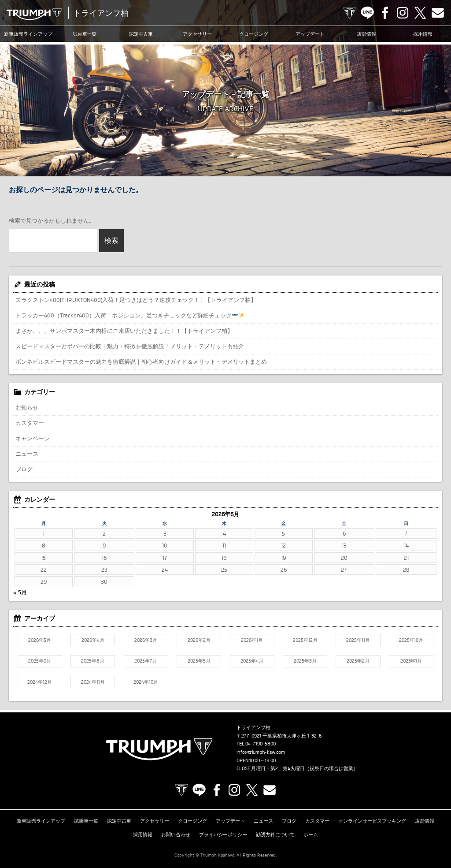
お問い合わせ (176, 834)
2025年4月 (252, 661)
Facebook (385, 13)
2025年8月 (93, 661)
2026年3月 (146, 640)
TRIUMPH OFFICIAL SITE (350, 13)
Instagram (403, 13)
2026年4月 (93, 640)
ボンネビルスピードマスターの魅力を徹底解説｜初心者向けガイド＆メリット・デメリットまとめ (141, 361)
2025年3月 (305, 661)
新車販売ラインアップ (41, 821)
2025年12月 (305, 640)
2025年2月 (358, 661)
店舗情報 (366, 34)
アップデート (310, 34)
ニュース (27, 454)
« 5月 (20, 592)
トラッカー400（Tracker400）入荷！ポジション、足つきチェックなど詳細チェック (130, 315)
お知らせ (27, 407)
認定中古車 (141, 34)
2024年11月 (93, 682)
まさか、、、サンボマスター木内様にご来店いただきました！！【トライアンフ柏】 (124, 331)
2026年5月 (40, 640)
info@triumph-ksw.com (261, 752)
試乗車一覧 (85, 34)
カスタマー (30, 423)
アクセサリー (197, 34)
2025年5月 (199, 661)
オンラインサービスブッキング (372, 821)
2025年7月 (146, 661)
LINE (367, 13)
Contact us (438, 13)
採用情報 (423, 34)
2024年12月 (40, 682)
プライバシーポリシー (223, 834)
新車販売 (28, 34)
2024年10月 (146, 682)
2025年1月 (411, 661)
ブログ (24, 469)
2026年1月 (252, 640)
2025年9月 (40, 661)
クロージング (254, 34)
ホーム (311, 834)
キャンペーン (33, 438)
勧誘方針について (275, 834)
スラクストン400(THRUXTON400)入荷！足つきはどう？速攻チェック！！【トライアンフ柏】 (136, 300)
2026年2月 (199, 640)
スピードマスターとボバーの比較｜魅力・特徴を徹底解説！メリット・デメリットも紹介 (130, 346)
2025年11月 (358, 640)
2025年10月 (411, 640)
